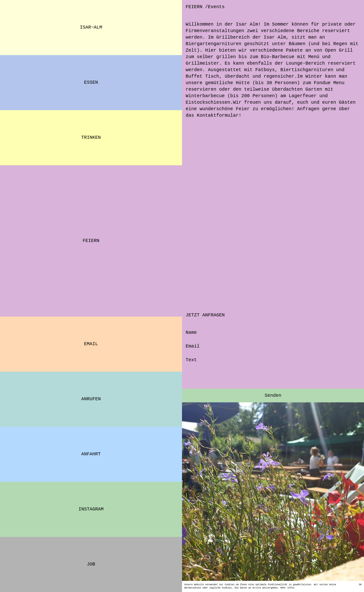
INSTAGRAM (91, 509)
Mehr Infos (269, 588)
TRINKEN (91, 137)
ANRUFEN (91, 399)
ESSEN (91, 82)
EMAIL (91, 344)
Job (91, 564)
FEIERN (91, 241)
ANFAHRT (91, 454)
